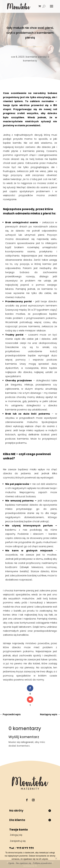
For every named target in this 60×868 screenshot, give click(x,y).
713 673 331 (25, 848)
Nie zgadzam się (24, 863)
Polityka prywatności (42, 863)
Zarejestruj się (18, 841)
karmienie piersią (36, 57)
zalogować (27, 742)
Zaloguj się (16, 835)
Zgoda (11, 863)
